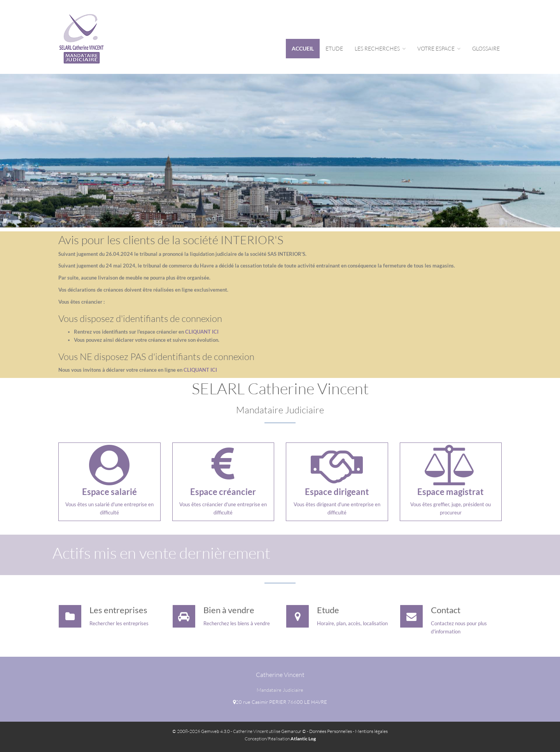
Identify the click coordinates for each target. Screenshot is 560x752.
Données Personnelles (331, 731)
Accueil (303, 48)
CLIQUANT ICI (202, 332)
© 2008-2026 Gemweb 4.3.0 (201, 731)
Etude (334, 48)
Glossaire (486, 48)
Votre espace (439, 48)
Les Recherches (380, 48)
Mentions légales (371, 731)
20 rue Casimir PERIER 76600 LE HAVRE (280, 702)
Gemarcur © (294, 731)
